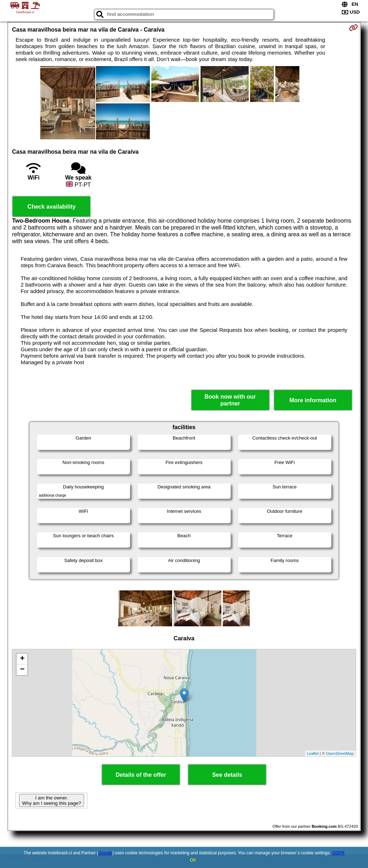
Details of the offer (141, 775)
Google (105, 853)
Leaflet (313, 753)
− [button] (22, 670)
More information (313, 400)
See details (227, 775)
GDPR (338, 853)
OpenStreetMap (340, 753)
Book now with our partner (230, 400)
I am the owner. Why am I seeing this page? (51, 800)
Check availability (51, 207)
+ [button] (22, 659)
